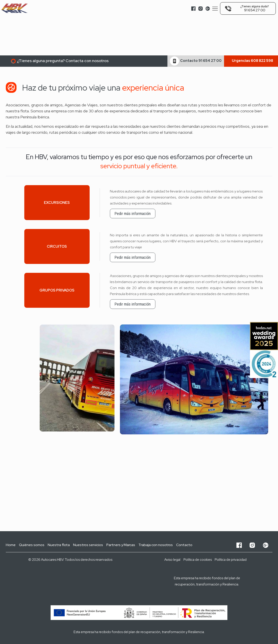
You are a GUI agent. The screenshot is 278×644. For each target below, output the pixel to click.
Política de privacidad (231, 560)
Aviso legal (172, 560)
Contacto (184, 545)
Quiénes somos (32, 545)
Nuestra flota (59, 545)
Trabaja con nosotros (156, 545)
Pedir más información (133, 214)
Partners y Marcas (121, 545)
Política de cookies (198, 560)
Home (11, 545)
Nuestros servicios (88, 545)
